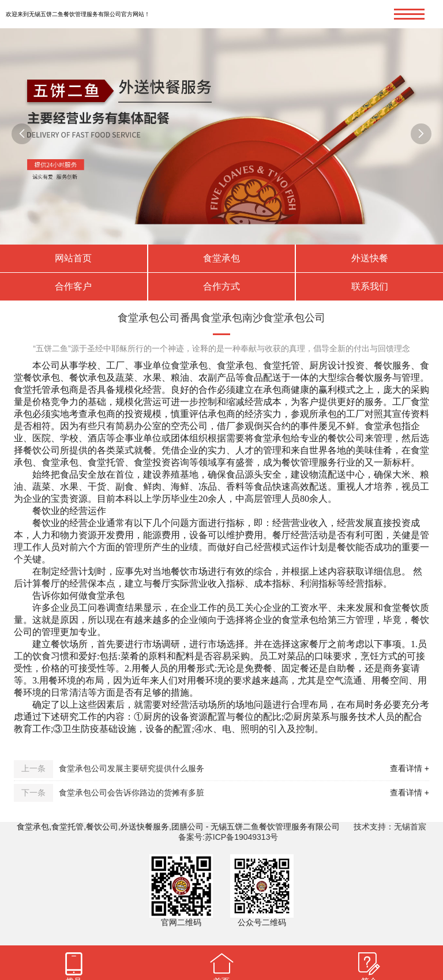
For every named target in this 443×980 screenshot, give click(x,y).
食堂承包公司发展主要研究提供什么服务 (132, 768)
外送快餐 (370, 258)
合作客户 (73, 286)
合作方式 (221, 286)
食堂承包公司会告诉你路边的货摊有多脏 (132, 793)
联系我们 (370, 286)
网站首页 (73, 258)
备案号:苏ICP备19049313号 (228, 837)
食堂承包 (221, 258)
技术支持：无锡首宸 (390, 827)
